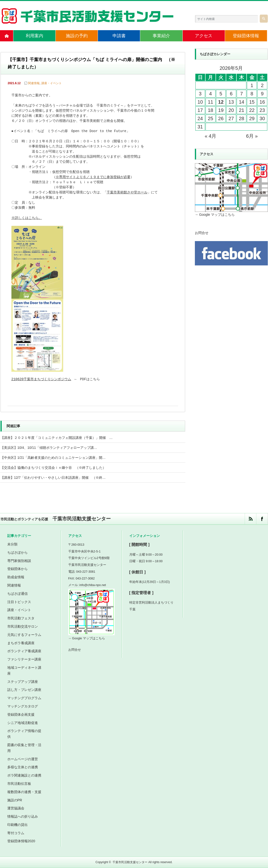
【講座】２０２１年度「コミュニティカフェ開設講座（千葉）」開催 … (57, 438)
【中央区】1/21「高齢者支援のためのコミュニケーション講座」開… (53, 458)
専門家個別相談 (19, 561)
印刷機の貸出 (17, 825)
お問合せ (202, 233)
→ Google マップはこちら (215, 215)
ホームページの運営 (23, 759)
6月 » (252, 136)
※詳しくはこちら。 (27, 218)
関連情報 (34, 83)
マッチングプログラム (24, 698)
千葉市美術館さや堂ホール (128, 193)
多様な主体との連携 (23, 767)
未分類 (12, 544)
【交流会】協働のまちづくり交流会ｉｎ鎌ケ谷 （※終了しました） (53, 468)
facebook (262, 519)
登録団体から (17, 569)
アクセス (204, 36)
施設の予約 (77, 36)
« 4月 (210, 136)
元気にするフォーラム (24, 635)
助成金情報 (16, 577)
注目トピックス (19, 602)
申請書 (119, 36)
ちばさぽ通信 (17, 594)
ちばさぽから (17, 552)
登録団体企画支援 (21, 714)
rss (250, 519)
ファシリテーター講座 (24, 659)
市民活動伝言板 (19, 784)
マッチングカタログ (23, 706)
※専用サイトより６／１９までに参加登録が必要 (93, 177)
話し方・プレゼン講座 (24, 690)
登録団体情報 (246, 36)
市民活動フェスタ (21, 618)
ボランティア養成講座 (24, 651)
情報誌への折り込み (23, 816)
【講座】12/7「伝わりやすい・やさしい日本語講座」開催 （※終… (53, 478)
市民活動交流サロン (23, 626)
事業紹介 (161, 36)
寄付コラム (16, 833)
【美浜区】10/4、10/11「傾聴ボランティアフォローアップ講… (49, 448)
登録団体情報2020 (21, 841)
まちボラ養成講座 (21, 643)
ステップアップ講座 (23, 682)
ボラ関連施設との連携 (24, 775)
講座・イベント (52, 83)
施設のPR (15, 800)
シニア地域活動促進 (23, 723)
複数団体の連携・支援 (24, 792)
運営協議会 (16, 808)
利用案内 (35, 36)
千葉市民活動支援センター (130, 862)
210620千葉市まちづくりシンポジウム (41, 379)
